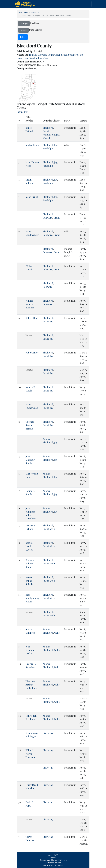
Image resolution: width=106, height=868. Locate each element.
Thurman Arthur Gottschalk (31, 685)
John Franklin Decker (30, 650)
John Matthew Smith (30, 460)
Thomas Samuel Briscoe (30, 425)
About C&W (53, 855)
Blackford (48, 128)
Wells (53, 529)
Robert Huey (32, 318)
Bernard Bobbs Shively (30, 581)
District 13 (48, 733)
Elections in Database (53, 863)
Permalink (22, 112)
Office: (23, 30)
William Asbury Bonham (30, 304)
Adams (46, 439)
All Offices (35, 13)
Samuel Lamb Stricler (30, 546)
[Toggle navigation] (88, 4)
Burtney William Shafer (30, 563)
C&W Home (23, 13)
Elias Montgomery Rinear (32, 598)
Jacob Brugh (32, 197)
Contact (53, 857)
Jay (57, 135)
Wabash (47, 138)
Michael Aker (32, 145)
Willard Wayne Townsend (31, 754)
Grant (46, 131)
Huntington (49, 135)
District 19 (48, 768)
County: (23, 24)
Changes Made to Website (53, 865)
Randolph (48, 148)
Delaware (48, 218)
